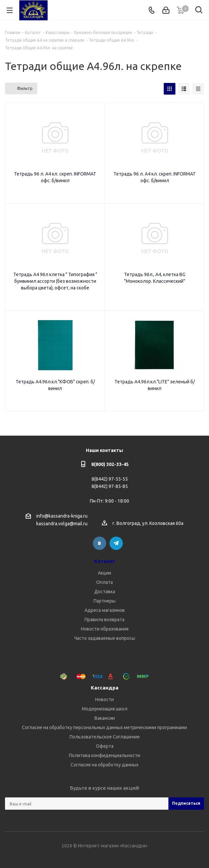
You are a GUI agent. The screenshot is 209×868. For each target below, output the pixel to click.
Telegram (116, 543)
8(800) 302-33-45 (110, 464)
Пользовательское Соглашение (105, 737)
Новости (104, 699)
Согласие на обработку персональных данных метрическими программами (104, 727)
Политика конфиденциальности (104, 755)
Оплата (104, 582)
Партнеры (104, 601)
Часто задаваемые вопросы (105, 638)
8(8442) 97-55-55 (110, 479)
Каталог (105, 561)
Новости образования (105, 629)
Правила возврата (104, 620)
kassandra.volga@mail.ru (62, 524)
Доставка (105, 592)
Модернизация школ (105, 709)
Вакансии (105, 718)
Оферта (105, 746)
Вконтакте (100, 543)
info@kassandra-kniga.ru (62, 516)
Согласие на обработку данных (104, 765)
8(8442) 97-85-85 (110, 486)
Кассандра (105, 688)
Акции (104, 573)
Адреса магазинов (105, 610)
